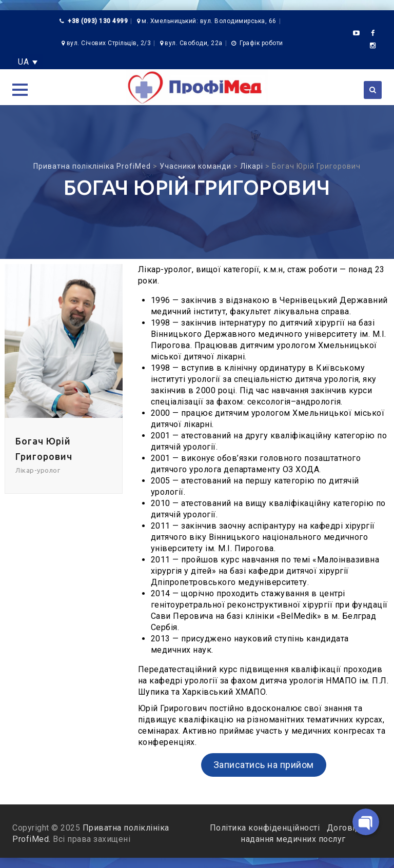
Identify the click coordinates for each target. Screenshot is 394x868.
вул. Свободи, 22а (194, 43)
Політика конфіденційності (266, 828)
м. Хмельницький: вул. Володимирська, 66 (209, 21)
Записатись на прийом (264, 765)
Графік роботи (261, 43)
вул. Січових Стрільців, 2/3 (109, 43)
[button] (20, 90)
